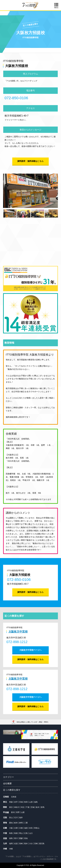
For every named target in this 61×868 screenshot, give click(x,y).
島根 (16, 833)
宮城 (21, 802)
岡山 (21, 833)
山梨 (23, 812)
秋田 (26, 802)
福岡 (11, 844)
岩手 (16, 802)
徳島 (11, 838)
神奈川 (17, 807)
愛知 (11, 823)
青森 (11, 802)
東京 (11, 807)
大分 (31, 844)
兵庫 (16, 828)
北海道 (14, 797)
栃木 (38, 807)
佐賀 (16, 844)
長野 (18, 812)
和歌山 (37, 828)
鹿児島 (42, 844)
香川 (16, 838)
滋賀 (26, 828)
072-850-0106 (16, 98)
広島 (26, 833)
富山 (11, 818)
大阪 (11, 828)
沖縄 (11, 849)
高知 (26, 838)
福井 (21, 818)
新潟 (13, 812)
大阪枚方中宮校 (18, 632)
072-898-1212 (17, 642)
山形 (31, 802)
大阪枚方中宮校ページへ (30, 650)
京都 (21, 828)
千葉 (28, 807)
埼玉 (23, 807)
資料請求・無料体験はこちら (30, 161)
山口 (31, 833)
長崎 (21, 844)
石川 (16, 818)
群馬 (43, 807)
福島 (36, 802)
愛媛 (21, 838)
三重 (26, 823)
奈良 (31, 828)
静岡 (21, 823)
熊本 (26, 844)
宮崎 (36, 844)
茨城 (33, 807)
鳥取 (11, 833)
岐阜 (16, 823)
